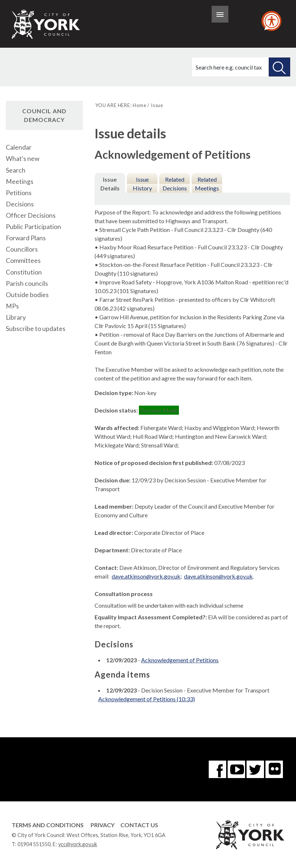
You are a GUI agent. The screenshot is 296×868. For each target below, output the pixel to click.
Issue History (142, 184)
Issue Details (110, 184)
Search (16, 170)
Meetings (20, 182)
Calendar (19, 147)
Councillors (22, 249)
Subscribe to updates (36, 329)
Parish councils (27, 283)
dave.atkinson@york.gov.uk (218, 576)
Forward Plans (26, 238)
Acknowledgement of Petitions (180, 660)
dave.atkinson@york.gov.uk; (147, 576)
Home (139, 105)
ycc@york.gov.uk (78, 844)
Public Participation (33, 227)
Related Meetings (207, 184)
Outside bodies (27, 295)
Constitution (24, 272)
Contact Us (139, 825)
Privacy (103, 825)
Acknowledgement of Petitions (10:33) (147, 699)
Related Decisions (175, 184)
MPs (12, 306)
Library (16, 317)
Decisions (20, 204)
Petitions (19, 193)
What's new (23, 159)
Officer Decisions (31, 215)
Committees (23, 261)
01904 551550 (34, 844)
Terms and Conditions (48, 825)
